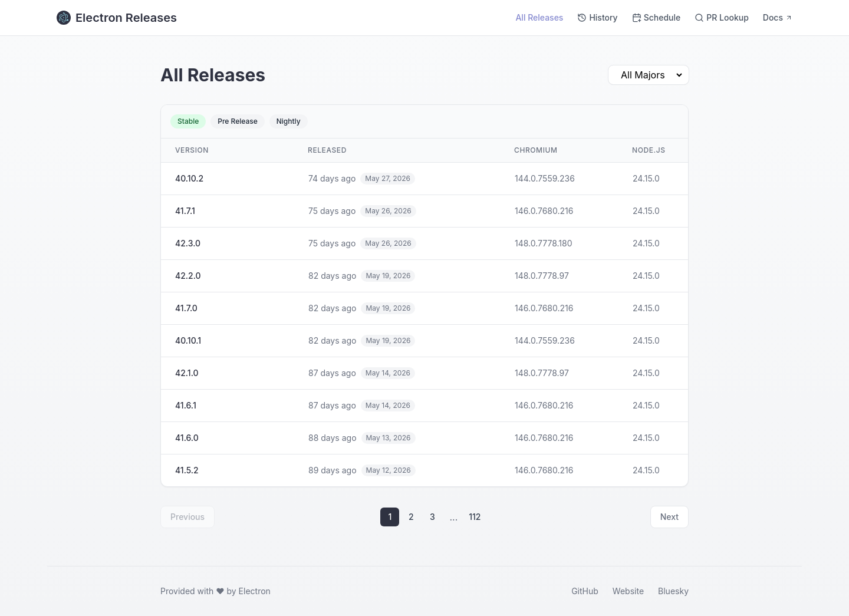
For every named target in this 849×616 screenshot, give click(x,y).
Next (669, 517)
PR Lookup (722, 17)
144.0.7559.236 (545, 178)
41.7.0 (186, 308)
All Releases (539, 17)
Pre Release (238, 121)
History (597, 17)
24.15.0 (646, 178)
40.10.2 (189, 178)
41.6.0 (187, 438)
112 (475, 517)
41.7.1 (185, 211)
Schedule (657, 17)
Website (628, 591)
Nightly (289, 121)
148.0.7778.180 (544, 243)
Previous (187, 517)
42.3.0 (188, 243)
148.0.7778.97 (542, 276)
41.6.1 (186, 405)
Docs (778, 17)
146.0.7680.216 (544, 211)
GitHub (585, 591)
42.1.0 (187, 373)
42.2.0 (188, 276)
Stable (188, 121)
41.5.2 (187, 470)
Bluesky (673, 591)
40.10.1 (188, 340)
